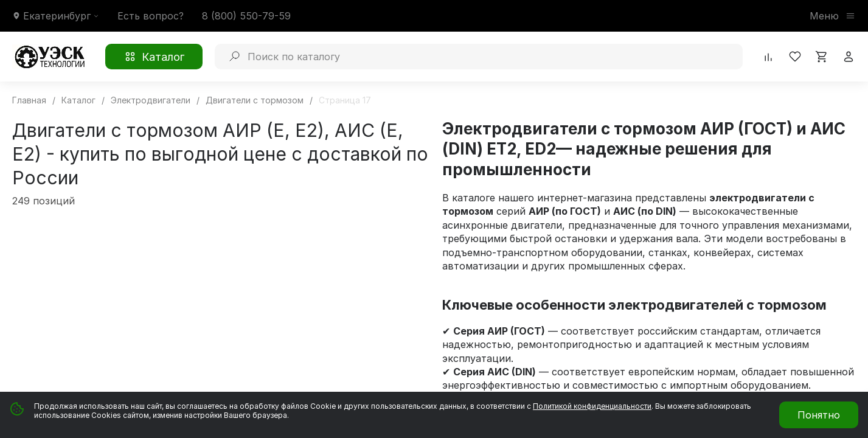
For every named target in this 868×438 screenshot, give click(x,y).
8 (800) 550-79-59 (246, 16)
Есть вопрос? (151, 16)
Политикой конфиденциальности (592, 406)
